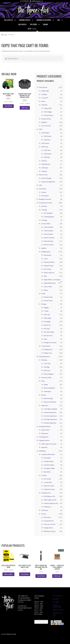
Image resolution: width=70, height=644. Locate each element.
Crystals (44, 475)
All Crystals (47, 479)
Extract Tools (43, 175)
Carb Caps (47, 363)
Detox (43, 101)
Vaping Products (44, 440)
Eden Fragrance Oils (50, 500)
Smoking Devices (25, 20)
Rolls (45, 276)
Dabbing (44, 360)
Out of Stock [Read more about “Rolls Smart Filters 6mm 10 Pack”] (25, 574)
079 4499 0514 (24, 1)
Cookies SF (45, 98)
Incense (44, 514)
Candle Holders (49, 461)
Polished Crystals (49, 489)
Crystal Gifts (48, 482)
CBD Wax (47, 157)
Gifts (41, 185)
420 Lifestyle (8, 20)
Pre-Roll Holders (49, 332)
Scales (43, 294)
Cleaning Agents (49, 217)
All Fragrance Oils (49, 496)
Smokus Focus (48, 335)
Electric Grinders (49, 238)
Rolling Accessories (45, 199)
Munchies (44, 105)
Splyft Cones (45, 430)
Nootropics (22, 24)
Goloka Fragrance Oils (51, 503)
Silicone (44, 395)
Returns (56, 602)
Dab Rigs (47, 367)
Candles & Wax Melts (48, 454)
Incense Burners (49, 521)
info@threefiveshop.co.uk (36, 1)
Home (5, 35)
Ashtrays (44, 206)
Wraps (46, 290)
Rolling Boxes (48, 349)
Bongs (46, 384)
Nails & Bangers (49, 374)
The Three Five (46, 126)
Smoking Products (45, 426)
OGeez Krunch (48, 115)
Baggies (46, 308)
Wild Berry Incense (50, 531)
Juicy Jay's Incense (50, 524)
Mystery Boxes (46, 119)
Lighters (44, 248)
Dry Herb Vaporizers (50, 416)
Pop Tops (47, 329)
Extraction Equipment (48, 182)
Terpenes (44, 171)
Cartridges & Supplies (50, 409)
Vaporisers (45, 433)
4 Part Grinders (49, 234)
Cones (46, 259)
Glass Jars (47, 314)
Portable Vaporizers (50, 423)
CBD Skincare (46, 164)
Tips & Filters (48, 287)
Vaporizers (45, 405)
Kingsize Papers (49, 266)
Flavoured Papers (49, 262)
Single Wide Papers (50, 283)
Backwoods (47, 255)
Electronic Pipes (46, 377)
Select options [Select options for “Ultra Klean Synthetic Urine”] (8, 574)
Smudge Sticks (48, 528)
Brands (46, 24)
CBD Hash (45, 147)
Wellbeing (33, 24)
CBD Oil (44, 161)
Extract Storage (46, 178)
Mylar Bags (47, 318)
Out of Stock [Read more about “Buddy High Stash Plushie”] (8, 106)
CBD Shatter (48, 154)
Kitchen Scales (48, 297)
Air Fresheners (48, 213)
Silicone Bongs (48, 398)
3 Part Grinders (49, 231)
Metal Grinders (49, 241)
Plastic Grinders (49, 245)
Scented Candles (49, 465)
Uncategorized (44, 437)
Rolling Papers (46, 252)
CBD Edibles (45, 133)
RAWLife (44, 122)
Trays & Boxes (46, 346)
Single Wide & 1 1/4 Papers (52, 280)
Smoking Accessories (44, 20)
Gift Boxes (45, 510)
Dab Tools (47, 370)
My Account (57, 596)
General (44, 192)
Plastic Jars (47, 325)
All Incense (47, 517)
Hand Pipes (47, 391)
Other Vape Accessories (49, 444)
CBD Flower (45, 143)
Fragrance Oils (46, 493)
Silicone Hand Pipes (50, 402)
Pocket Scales (48, 300)
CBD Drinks (48, 136)
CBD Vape (45, 168)
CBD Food (47, 140)
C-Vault (46, 311)
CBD (59, 20)
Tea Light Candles (49, 468)
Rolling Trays (48, 353)
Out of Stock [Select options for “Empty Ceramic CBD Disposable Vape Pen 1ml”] (41, 576)
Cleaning (44, 210)
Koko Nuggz (48, 112)
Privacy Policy (58, 610)
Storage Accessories (50, 342)
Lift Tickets (47, 269)
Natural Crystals (49, 486)
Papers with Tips (49, 273)
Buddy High (45, 91)
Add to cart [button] (25, 108)
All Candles (47, 458)
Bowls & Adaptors (49, 388)
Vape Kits (44, 447)
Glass (43, 381)
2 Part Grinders (49, 227)
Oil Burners (47, 507)
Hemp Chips (48, 108)
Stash (45, 339)
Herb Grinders (46, 224)
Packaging (47, 321)
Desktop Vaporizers (50, 412)
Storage (44, 304)
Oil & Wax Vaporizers (50, 419)
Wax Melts (47, 472)
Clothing (44, 94)
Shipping (56, 599)
